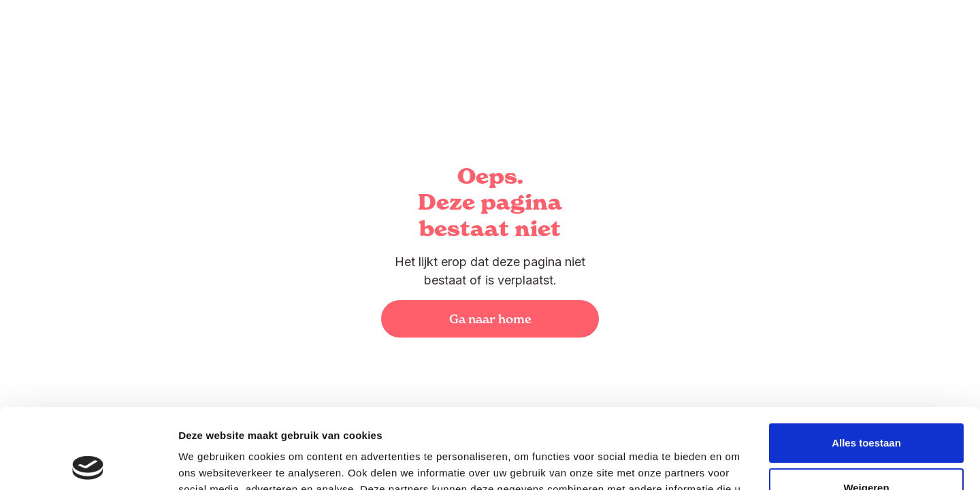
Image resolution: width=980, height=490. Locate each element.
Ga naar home (490, 319)
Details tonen (211, 463)
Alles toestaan (866, 363)
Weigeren (866, 407)
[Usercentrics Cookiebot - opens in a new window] (88, 463)
